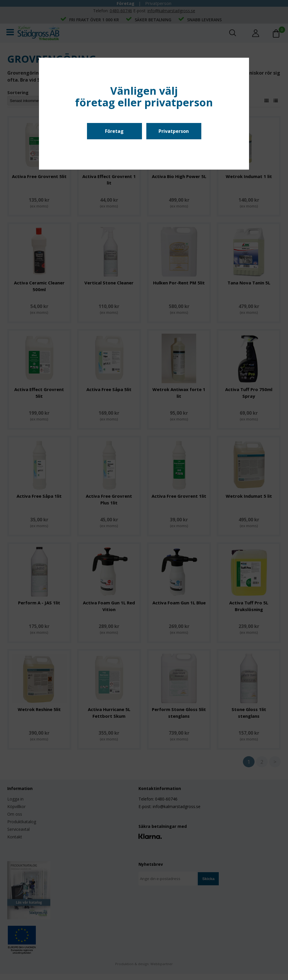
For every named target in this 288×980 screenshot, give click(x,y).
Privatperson (174, 131)
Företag (114, 131)
